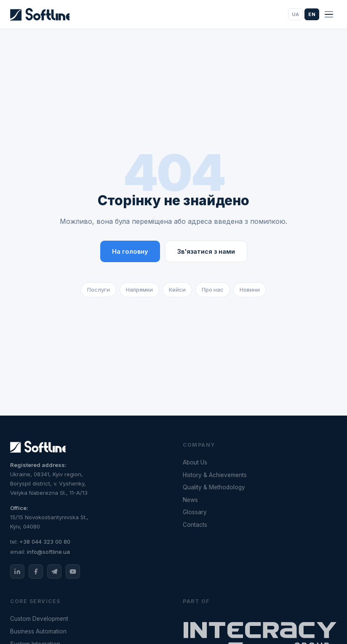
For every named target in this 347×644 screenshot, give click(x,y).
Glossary (195, 512)
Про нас (213, 290)
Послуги (99, 290)
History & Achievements (215, 475)
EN (312, 14)
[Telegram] (54, 572)
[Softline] (40, 14)
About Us (195, 462)
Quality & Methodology (214, 487)
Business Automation (38, 631)
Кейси (177, 290)
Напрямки (139, 290)
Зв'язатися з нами (206, 251)
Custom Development (39, 619)
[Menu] (329, 14)
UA (296, 14)
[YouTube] (73, 572)
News (190, 500)
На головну (130, 251)
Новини (250, 290)
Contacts (195, 525)
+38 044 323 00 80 (45, 542)
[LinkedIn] (17, 572)
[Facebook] (36, 572)
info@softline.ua (48, 552)
